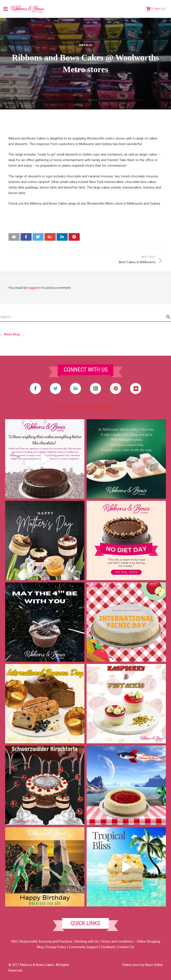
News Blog (86, 45)
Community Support (83, 947)
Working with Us (87, 941)
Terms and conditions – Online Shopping (131, 941)
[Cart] (155, 9)
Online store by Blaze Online (142, 965)
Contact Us (126, 947)
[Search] (168, 317)
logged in (35, 288)
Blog (40, 947)
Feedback (108, 947)
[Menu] (6, 9)
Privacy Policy (56, 947)
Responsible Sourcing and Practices (46, 941)
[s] (85, 317)
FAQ (14, 941)
